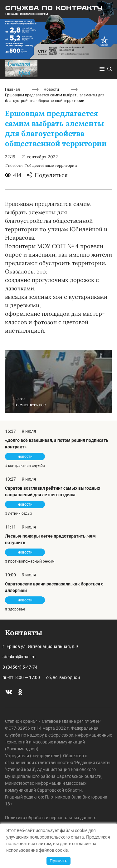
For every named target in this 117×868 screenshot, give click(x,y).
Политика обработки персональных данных (50, 818)
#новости (14, 165)
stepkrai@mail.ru (19, 657)
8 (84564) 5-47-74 (20, 667)
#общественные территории (51, 165)
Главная (12, 89)
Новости (51, 89)
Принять (58, 861)
